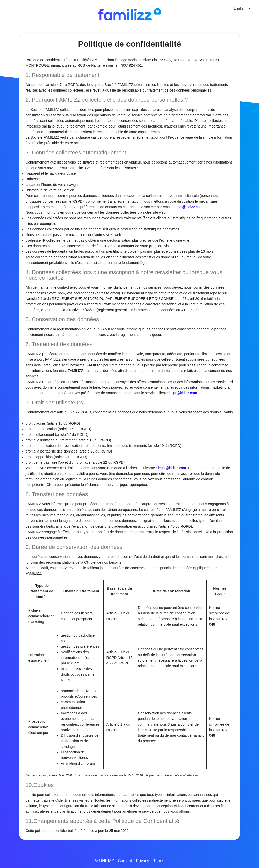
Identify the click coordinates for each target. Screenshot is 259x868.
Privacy (142, 861)
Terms (159, 861)
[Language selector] (242, 8)
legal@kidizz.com (189, 207)
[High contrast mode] (224, 8)
